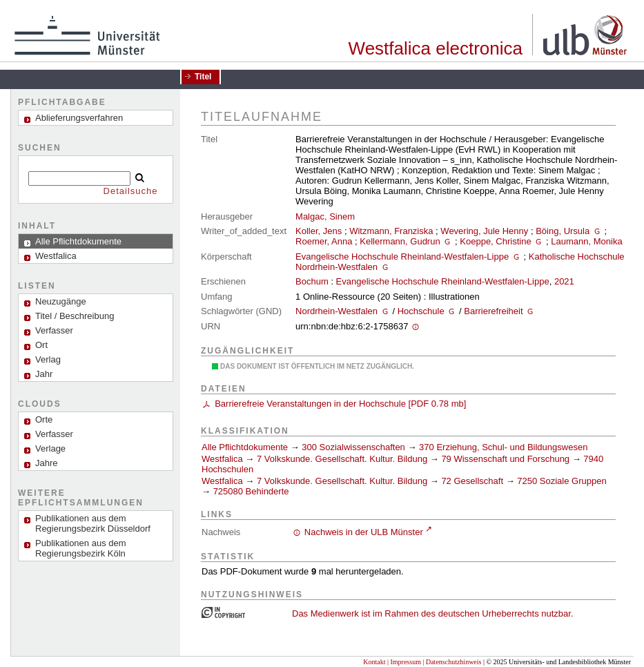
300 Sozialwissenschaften (353, 447)
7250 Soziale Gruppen (562, 481)
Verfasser (54, 330)
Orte (44, 419)
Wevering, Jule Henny (484, 231)
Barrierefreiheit (493, 311)
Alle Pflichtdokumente (246, 447)
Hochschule (421, 311)
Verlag (48, 359)
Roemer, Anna (324, 241)
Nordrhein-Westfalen (336, 311)
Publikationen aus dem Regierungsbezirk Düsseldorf (93, 523)
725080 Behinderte (251, 491)
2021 (564, 281)
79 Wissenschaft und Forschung (505, 459)
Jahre (47, 463)
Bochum (312, 281)
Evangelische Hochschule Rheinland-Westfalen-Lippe (402, 257)
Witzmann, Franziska (391, 231)
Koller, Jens (319, 231)
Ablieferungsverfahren (79, 118)
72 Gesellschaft (472, 481)
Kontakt (374, 662)
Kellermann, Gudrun (400, 241)
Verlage (50, 448)
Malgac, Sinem (325, 216)
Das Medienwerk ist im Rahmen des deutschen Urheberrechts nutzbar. (433, 613)
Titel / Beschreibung (75, 316)
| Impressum (404, 662)
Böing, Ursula (563, 231)
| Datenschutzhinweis (452, 662)
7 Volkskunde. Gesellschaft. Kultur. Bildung (342, 459)
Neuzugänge (61, 301)
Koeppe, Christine (495, 241)
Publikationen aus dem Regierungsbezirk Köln (81, 548)
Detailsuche (131, 191)
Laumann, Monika (586, 241)
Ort (41, 345)
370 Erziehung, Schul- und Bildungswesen (503, 447)
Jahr (44, 374)
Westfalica (222, 459)
